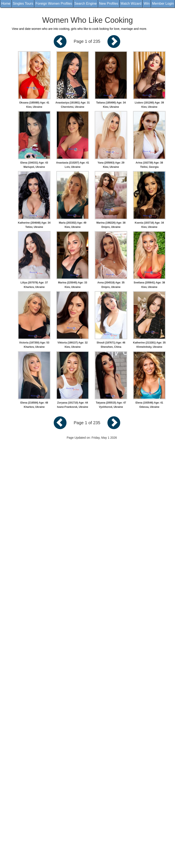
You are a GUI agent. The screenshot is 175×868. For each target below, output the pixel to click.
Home (6, 4)
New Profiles (109, 4)
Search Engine (86, 4)
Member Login (163, 4)
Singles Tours (23, 4)
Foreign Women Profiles (54, 4)
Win (147, 4)
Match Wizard (131, 4)
